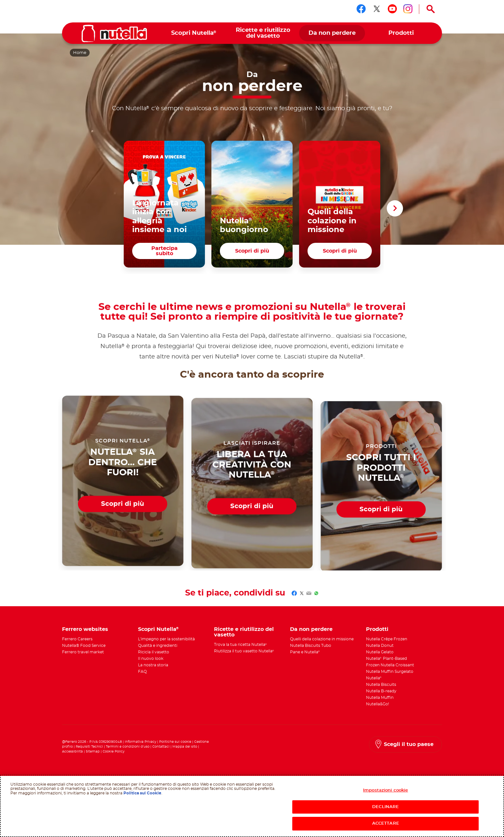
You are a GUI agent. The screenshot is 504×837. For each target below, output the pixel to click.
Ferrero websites (85, 629)
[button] (395, 208)
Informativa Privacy (140, 742)
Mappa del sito (185, 747)
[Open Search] (431, 9)
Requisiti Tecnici (89, 747)
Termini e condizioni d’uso (128, 747)
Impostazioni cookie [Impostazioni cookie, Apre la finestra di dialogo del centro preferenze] (385, 790)
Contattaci (161, 747)
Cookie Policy (113, 752)
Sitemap (93, 752)
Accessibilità (72, 752)
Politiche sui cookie (175, 742)
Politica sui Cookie (142, 793)
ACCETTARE (386, 824)
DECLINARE (385, 807)
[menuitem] (194, 33)
